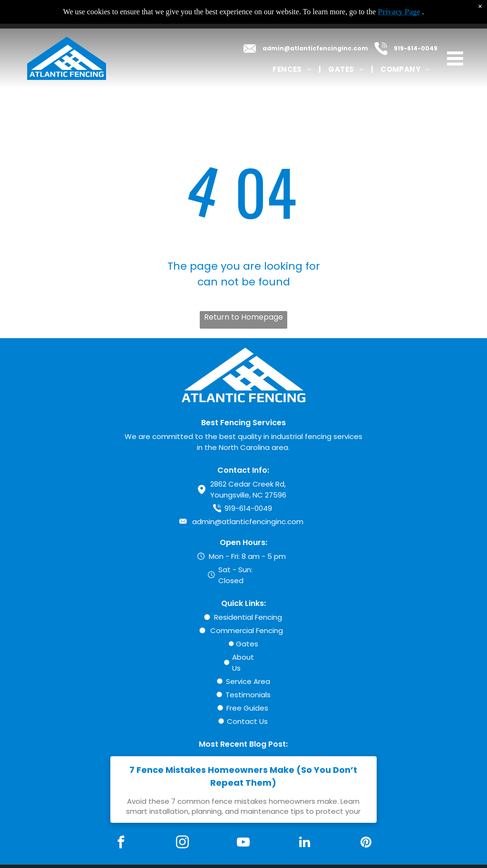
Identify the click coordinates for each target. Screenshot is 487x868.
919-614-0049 (416, 48)
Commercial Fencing (247, 630)
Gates (247, 644)
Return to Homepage (243, 317)
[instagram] (182, 844)
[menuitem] (293, 69)
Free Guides (247, 708)
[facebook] (121, 844)
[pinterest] (366, 844)
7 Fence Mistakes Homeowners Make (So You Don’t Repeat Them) (243, 776)
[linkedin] (305, 844)
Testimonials (248, 695)
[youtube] (243, 844)
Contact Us (247, 721)
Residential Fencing (248, 617)
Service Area (248, 681)
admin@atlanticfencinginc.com (315, 48)
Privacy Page (399, 12)
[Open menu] (455, 59)
